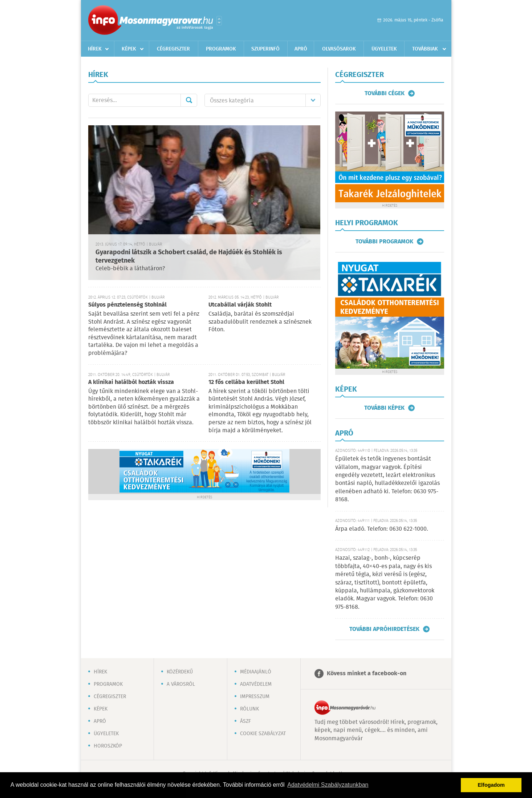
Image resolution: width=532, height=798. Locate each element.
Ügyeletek (384, 49)
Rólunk (249, 709)
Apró (301, 49)
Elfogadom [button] (491, 785)
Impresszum (255, 697)
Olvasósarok (339, 49)
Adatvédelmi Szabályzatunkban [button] (328, 785)
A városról (181, 684)
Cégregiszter (173, 49)
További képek (384, 408)
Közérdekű (180, 672)
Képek (129, 49)
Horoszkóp (108, 746)
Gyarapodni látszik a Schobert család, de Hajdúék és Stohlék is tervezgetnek (189, 257)
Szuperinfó (265, 49)
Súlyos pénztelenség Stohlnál (127, 305)
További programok (384, 242)
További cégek (385, 93)
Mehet (189, 100)
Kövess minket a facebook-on (367, 674)
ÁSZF (245, 721)
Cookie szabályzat (263, 734)
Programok (221, 49)
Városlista (219, 21)
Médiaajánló (256, 672)
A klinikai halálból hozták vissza (131, 382)
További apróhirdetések (384, 629)
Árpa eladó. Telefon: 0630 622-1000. (382, 529)
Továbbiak (425, 49)
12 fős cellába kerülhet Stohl (246, 382)
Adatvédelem (256, 684)
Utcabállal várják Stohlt (240, 305)
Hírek (95, 49)
